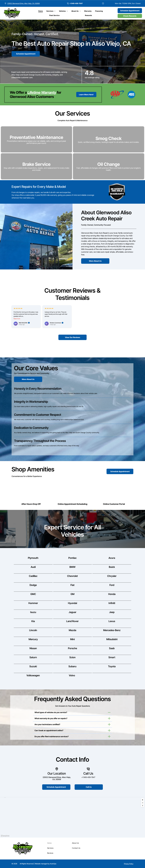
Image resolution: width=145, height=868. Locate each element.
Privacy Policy (129, 864)
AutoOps (53, 864)
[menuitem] (41, 11)
